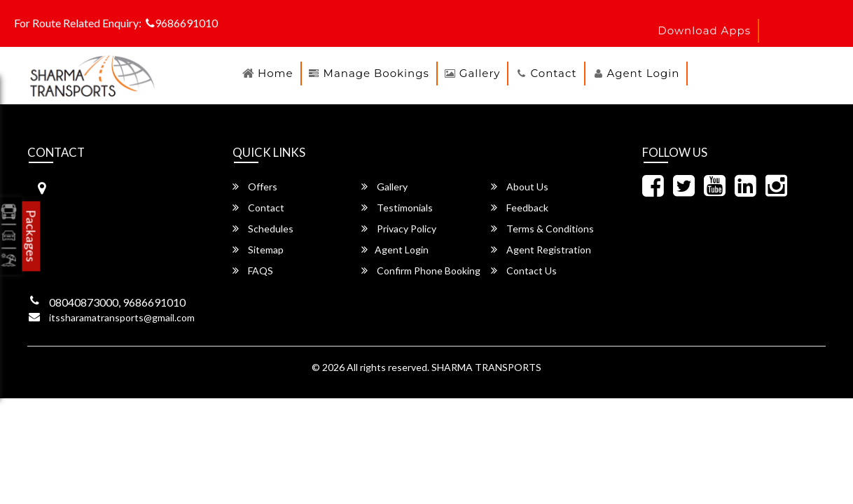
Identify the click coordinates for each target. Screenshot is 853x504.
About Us (520, 187)
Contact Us (524, 271)
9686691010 (182, 23)
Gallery (480, 73)
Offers (255, 187)
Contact (553, 73)
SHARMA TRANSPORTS (486, 367)
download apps (704, 30)
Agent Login (644, 73)
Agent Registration (541, 250)
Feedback (520, 208)
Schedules (263, 229)
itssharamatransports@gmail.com (122, 317)
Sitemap (258, 250)
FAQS (253, 271)
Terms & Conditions (542, 229)
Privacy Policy (399, 229)
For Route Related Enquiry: (78, 23)
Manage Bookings (376, 73)
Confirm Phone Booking (421, 271)
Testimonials (397, 208)
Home (276, 73)
